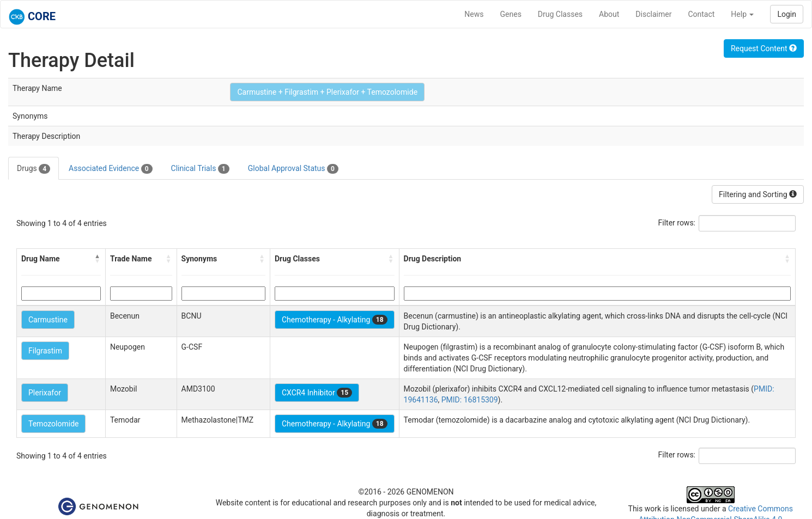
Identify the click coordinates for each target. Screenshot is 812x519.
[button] (98, 259)
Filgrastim (45, 351)
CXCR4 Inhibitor (317, 393)
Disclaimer (653, 14)
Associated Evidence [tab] (110, 169)
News (474, 14)
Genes (511, 14)
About (609, 14)
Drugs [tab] (34, 169)
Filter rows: (677, 223)
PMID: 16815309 (470, 400)
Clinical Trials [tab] (200, 169)
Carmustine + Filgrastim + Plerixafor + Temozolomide (327, 92)
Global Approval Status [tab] (293, 169)
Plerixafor (45, 393)
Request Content (764, 48)
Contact (701, 14)
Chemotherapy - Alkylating (335, 320)
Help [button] (742, 14)
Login (787, 14)
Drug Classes (560, 14)
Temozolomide (53, 424)
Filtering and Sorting (758, 194)
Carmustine (48, 320)
